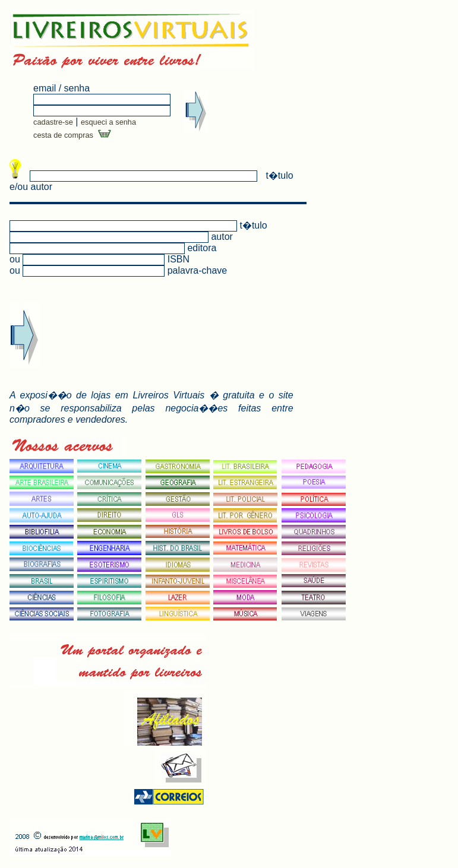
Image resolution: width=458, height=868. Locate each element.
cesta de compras (72, 135)
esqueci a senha (108, 122)
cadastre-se (53, 122)
